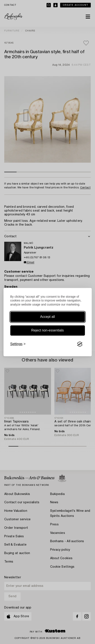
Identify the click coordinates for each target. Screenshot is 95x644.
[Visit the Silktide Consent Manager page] (80, 344)
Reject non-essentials (47, 331)
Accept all (47, 317)
